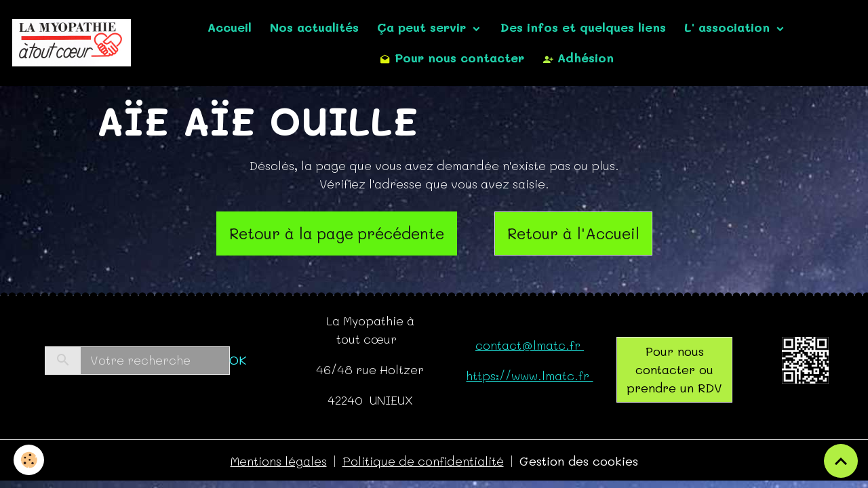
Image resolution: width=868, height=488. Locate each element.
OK (238, 360)
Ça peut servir (423, 27)
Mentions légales (279, 461)
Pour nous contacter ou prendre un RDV (675, 369)
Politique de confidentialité (423, 461)
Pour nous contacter (452, 58)
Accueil (230, 27)
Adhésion (578, 58)
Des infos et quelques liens (583, 27)
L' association (729, 27)
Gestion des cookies (579, 461)
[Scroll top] (841, 461)
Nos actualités (314, 27)
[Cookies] (29, 460)
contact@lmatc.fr (530, 345)
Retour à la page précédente (337, 233)
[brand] (72, 43)
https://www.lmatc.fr (529, 375)
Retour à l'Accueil (573, 233)
